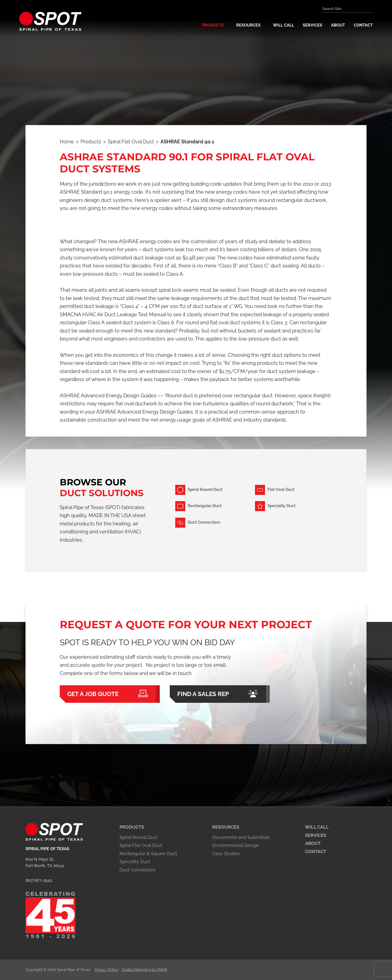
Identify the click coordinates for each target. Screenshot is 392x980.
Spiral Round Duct (138, 837)
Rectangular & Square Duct (148, 854)
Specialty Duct (135, 862)
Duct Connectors (137, 870)
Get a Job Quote (110, 694)
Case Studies (226, 854)
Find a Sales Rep (220, 694)
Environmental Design (236, 845)
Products (132, 827)
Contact (316, 852)
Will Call (317, 827)
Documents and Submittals (241, 837)
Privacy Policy (106, 970)
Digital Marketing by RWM (144, 970)
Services (316, 835)
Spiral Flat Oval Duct (141, 845)
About (313, 843)
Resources (226, 827)
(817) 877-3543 (39, 880)
